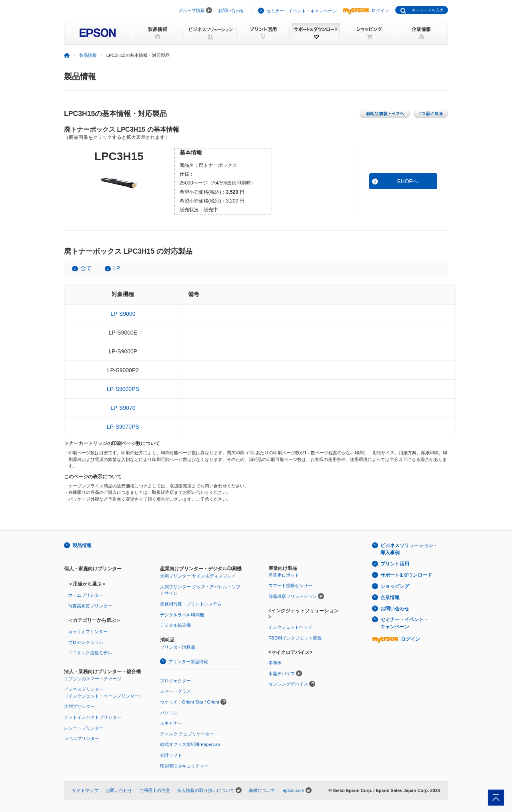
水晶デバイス (282, 674)
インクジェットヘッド (290, 627)
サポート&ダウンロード (406, 575)
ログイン (366, 10)
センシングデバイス (288, 684)
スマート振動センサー (290, 585)
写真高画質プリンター (90, 606)
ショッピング (395, 586)
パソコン (169, 713)
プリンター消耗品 (178, 647)
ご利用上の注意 (155, 790)
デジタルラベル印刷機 (182, 615)
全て (86, 268)
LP (117, 268)
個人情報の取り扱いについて (206, 790)
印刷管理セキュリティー (184, 766)
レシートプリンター (84, 728)
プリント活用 (395, 564)
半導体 (275, 663)
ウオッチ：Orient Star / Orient (190, 702)
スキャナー (171, 723)
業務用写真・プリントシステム (191, 604)
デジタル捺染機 (175, 625)
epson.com (293, 790)
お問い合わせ (231, 10)
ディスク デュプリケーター (187, 734)
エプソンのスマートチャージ (93, 679)
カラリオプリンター (88, 632)
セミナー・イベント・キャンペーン (302, 11)
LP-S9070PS (123, 427)
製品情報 (88, 55)
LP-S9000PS (123, 389)
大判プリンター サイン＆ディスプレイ (198, 576)
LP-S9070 (123, 408)
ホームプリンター (86, 595)
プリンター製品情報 (188, 662)
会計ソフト (171, 755)
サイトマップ (85, 790)
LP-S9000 (123, 314)
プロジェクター (175, 681)
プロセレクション (86, 642)
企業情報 (390, 597)
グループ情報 (192, 10)
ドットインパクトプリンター (93, 717)
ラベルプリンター (82, 738)
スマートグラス (175, 691)
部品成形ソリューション (293, 596)
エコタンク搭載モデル (90, 653)
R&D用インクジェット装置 (295, 638)
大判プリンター (79, 706)
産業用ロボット (284, 575)
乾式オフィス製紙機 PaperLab (190, 744)
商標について (262, 790)
